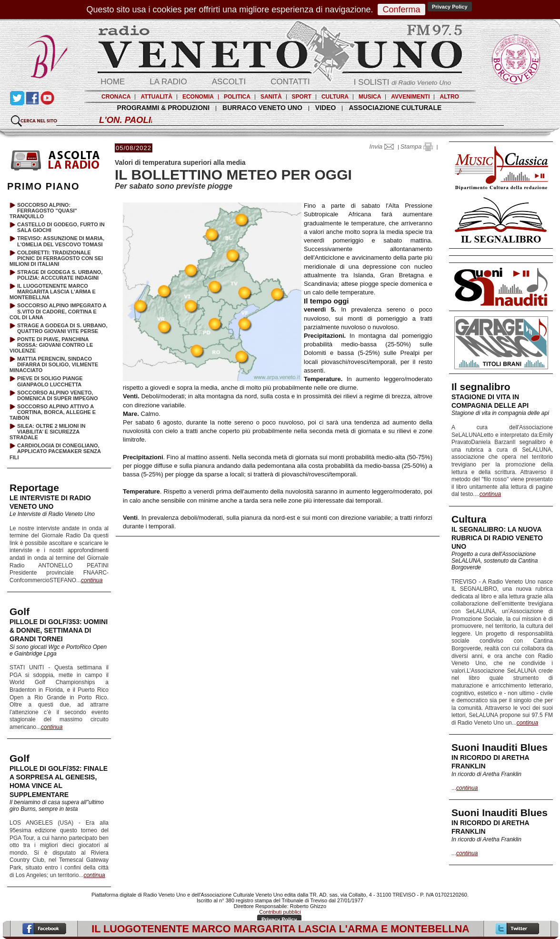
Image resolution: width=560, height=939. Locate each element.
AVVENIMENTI (410, 97)
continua (490, 494)
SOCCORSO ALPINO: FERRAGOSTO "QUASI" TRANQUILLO (43, 211)
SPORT (302, 97)
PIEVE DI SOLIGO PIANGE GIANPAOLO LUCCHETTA (50, 381)
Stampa (417, 146)
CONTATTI (290, 82)
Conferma (401, 10)
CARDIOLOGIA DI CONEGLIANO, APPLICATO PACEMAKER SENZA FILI (55, 451)
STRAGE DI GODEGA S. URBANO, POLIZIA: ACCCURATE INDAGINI (60, 275)
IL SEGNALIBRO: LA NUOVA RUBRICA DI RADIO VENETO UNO (497, 538)
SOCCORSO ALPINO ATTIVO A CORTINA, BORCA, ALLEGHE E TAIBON (53, 412)
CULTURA (335, 97)
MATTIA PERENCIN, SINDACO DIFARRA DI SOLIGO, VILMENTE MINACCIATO (54, 364)
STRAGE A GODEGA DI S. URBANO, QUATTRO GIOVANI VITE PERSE (62, 328)
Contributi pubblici (280, 912)
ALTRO (449, 97)
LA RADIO (168, 82)
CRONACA (116, 97)
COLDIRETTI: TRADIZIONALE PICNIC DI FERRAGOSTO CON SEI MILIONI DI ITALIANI (56, 258)
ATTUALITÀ (156, 97)
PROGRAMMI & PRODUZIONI (163, 108)
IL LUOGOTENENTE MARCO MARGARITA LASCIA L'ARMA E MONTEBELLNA (53, 292)
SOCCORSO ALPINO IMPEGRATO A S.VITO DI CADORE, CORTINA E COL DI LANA (58, 311)
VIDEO (326, 108)
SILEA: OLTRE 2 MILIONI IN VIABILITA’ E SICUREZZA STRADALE (47, 432)
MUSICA (370, 97)
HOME (113, 82)
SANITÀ (271, 97)
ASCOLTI (229, 82)
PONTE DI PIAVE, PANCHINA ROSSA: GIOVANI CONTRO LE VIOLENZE (51, 345)
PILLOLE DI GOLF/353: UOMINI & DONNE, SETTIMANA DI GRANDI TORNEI (59, 630)
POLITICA (237, 97)
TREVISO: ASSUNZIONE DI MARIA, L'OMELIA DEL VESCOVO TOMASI (61, 241)
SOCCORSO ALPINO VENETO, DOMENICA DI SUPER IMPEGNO (58, 395)
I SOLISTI (402, 82)
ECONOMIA (198, 97)
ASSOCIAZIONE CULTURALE (395, 108)
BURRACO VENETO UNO (262, 108)
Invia (384, 146)
